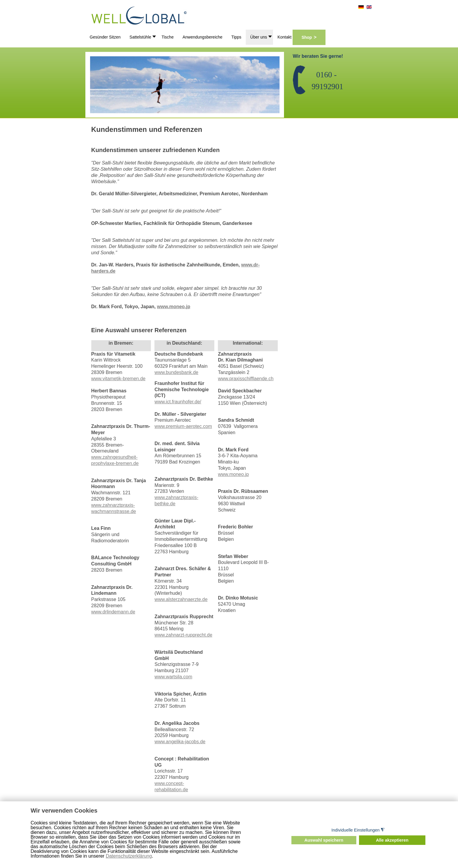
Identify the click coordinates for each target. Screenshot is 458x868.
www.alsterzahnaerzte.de (181, 599)
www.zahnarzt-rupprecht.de (183, 635)
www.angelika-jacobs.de (180, 742)
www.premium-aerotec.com (183, 426)
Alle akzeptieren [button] (392, 840)
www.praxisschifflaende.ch (246, 379)
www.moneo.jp (173, 307)
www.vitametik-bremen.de (118, 379)
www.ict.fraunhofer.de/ (178, 402)
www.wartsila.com (173, 677)
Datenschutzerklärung (129, 856)
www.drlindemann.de (113, 612)
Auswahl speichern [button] (324, 840)
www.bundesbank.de (176, 372)
